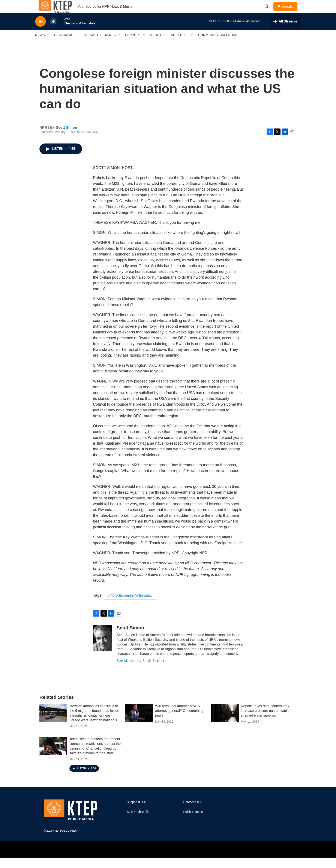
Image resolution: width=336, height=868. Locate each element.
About (156, 45)
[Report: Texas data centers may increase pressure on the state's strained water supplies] (225, 723)
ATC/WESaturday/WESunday (130, 605)
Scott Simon (67, 137)
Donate (290, 11)
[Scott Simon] (103, 648)
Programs (64, 45)
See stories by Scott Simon (140, 670)
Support (133, 45)
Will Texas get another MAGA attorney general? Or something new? (179, 720)
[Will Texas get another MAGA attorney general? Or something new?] (139, 723)
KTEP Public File (138, 821)
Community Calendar (218, 45)
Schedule (180, 45)
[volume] (53, 31)
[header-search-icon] (268, 11)
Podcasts (92, 45)
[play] (40, 31)
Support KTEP (136, 812)
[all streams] (286, 31)
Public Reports (193, 821)
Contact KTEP (193, 812)
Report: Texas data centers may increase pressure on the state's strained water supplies (265, 720)
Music (111, 45)
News (40, 45)
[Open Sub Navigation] (48, 45)
